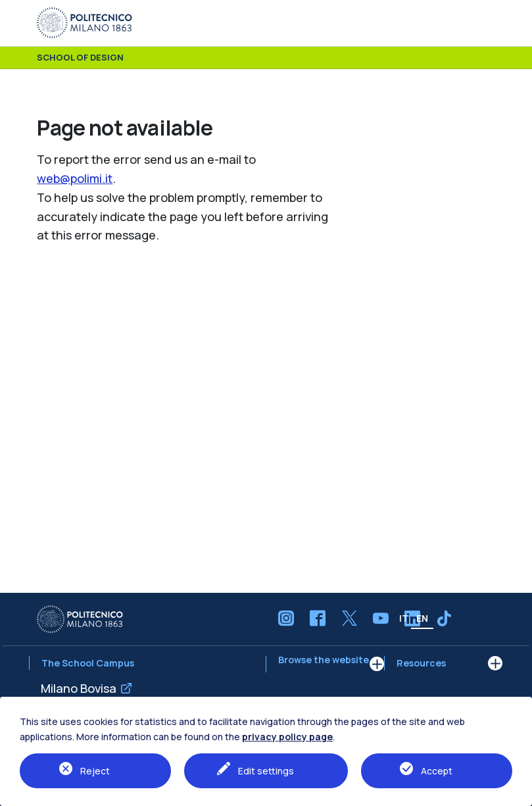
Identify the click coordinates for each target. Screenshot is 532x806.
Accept (437, 771)
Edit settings (266, 771)
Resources (421, 663)
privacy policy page (287, 737)
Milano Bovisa (79, 688)
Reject (95, 771)
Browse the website (324, 664)
